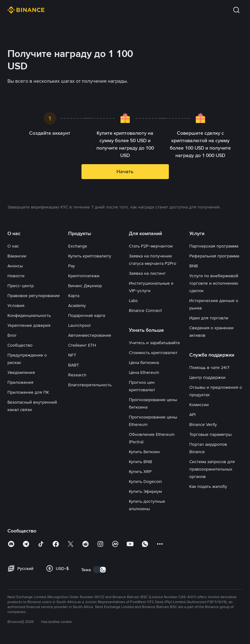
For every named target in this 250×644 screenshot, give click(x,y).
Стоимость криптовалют (153, 353)
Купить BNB (140, 462)
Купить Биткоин (144, 452)
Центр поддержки (207, 377)
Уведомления (21, 372)
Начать (125, 171)
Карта (74, 296)
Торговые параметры (211, 434)
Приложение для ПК (28, 392)
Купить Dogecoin (145, 481)
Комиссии (199, 405)
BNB (194, 266)
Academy (77, 305)
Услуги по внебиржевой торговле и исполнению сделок (214, 283)
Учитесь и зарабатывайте (154, 343)
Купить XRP (140, 471)
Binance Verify (203, 424)
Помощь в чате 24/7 (209, 367)
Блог (12, 335)
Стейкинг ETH (82, 345)
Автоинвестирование (90, 335)
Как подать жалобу (208, 486)
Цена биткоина (144, 362)
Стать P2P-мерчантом (151, 246)
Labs (133, 300)
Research (77, 375)
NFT (72, 355)
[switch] (100, 570)
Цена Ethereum (144, 372)
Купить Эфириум (145, 491)
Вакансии (17, 256)
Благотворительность (90, 385)
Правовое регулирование (34, 296)
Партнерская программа (214, 246)
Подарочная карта (87, 315)
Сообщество (20, 345)
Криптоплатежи (84, 276)
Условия (16, 305)
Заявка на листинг (147, 273)
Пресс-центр (21, 286)
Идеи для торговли (209, 318)
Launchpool (79, 325)
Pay (72, 266)
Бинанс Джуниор (85, 286)
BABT (74, 365)
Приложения (20, 382)
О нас (13, 246)
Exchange (78, 246)
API (192, 414)
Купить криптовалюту (90, 256)
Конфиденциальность (29, 315)
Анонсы (15, 266)
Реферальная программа (214, 256)
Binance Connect (145, 310)
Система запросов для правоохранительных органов (212, 469)
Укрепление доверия (29, 325)
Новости (16, 276)
